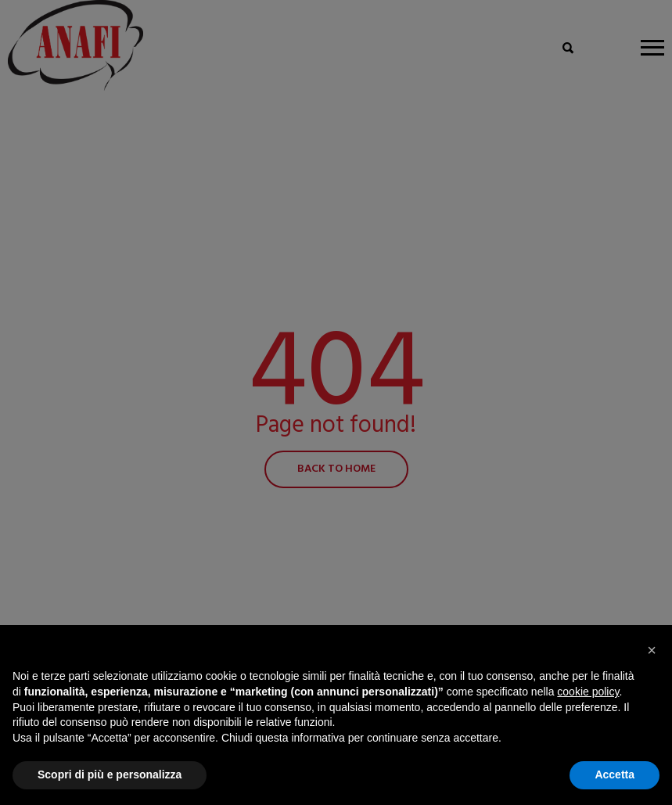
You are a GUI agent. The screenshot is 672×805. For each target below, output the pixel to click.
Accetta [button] (615, 774)
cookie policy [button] (588, 692)
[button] (652, 650)
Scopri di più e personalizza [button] (110, 774)
